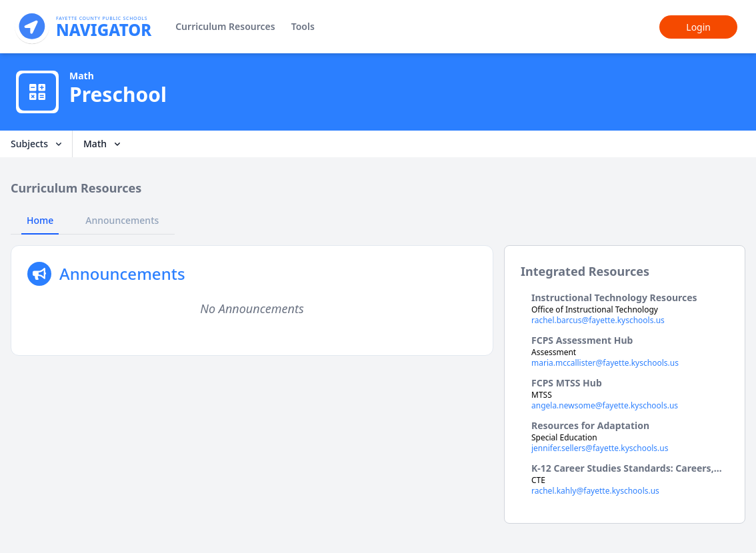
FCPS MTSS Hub (567, 383)
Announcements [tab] (122, 220)
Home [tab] (40, 220)
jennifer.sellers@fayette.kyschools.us (600, 448)
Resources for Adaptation (590, 425)
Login (698, 27)
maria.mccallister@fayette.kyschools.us (605, 363)
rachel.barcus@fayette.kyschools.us (598, 320)
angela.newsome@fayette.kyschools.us (605, 406)
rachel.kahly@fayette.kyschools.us (595, 491)
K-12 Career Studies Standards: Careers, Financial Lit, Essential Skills (623, 468)
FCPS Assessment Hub (582, 340)
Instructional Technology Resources (614, 297)
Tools (303, 26)
